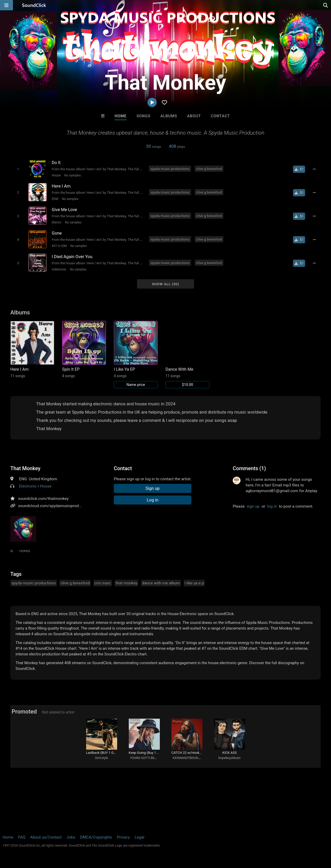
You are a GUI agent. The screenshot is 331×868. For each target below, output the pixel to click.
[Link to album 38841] (187, 355)
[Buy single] (299, 169)
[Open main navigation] (6, 5)
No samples (73, 175)
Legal (140, 837)
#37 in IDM (59, 246)
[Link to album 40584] (32, 349)
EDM (55, 199)
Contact (220, 116)
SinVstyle (101, 758)
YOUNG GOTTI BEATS (145, 758)
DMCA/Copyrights (96, 837)
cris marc (103, 583)
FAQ (22, 837)
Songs (144, 116)
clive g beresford (209, 169)
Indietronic (59, 269)
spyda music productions (170, 169)
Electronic (28, 486)
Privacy (123, 837)
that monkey (127, 583)
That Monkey (25, 468)
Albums (169, 116)
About (194, 116)
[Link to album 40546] (84, 349)
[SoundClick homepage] (34, 5)
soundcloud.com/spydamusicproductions (55, 506)
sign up (253, 506)
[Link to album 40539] (136, 355)
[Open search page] (326, 5)
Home (121, 116)
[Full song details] (314, 169)
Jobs (71, 837)
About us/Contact (46, 837)
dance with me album (161, 583)
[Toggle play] (18, 169)
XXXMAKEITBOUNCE (187, 758)
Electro (57, 222)
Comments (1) (249, 468)
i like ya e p (194, 583)
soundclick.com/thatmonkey (43, 499)
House (56, 175)
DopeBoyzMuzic (230, 758)
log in (272, 506)
